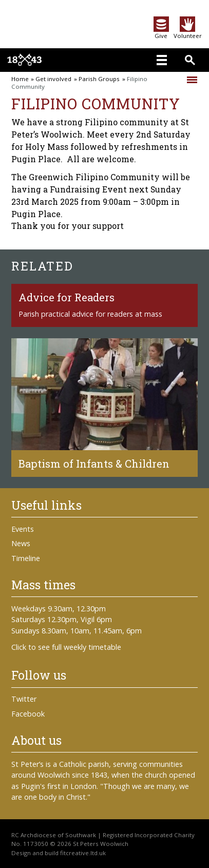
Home (20, 79)
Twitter (24, 699)
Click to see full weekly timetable (66, 647)
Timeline (26, 558)
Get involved (53, 79)
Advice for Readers (66, 297)
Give (161, 33)
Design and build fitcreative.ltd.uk (59, 853)
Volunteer (188, 33)
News (21, 543)
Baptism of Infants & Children (94, 464)
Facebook (28, 714)
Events (23, 529)
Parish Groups (99, 79)
